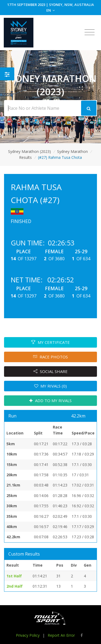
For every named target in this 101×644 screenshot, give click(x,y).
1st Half (14, 576)
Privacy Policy (28, 635)
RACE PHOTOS (50, 357)
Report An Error (61, 635)
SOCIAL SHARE (50, 371)
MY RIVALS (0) (51, 386)
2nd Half (15, 586)
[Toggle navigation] (90, 32)
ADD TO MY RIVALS (50, 400)
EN (50, 10)
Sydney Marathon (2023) (29, 151)
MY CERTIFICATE (50, 342)
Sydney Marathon (72, 151)
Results (25, 157)
